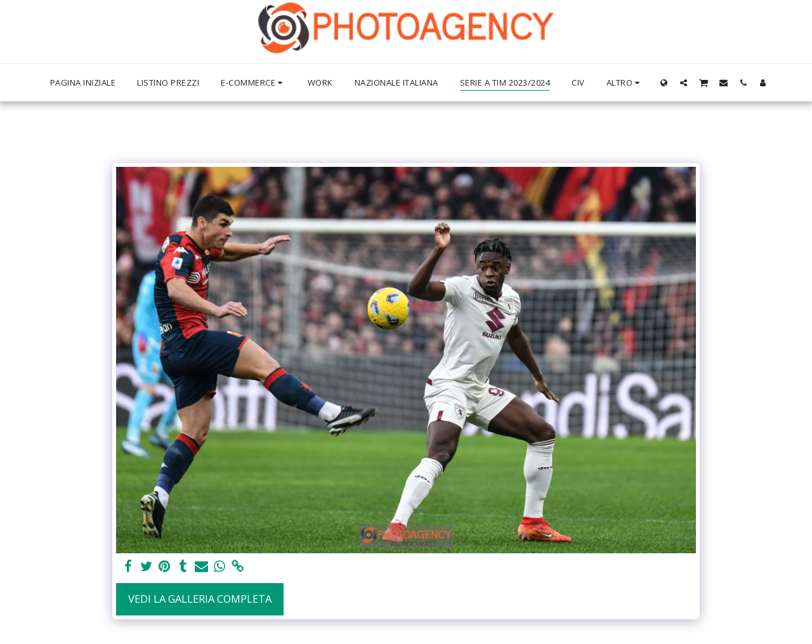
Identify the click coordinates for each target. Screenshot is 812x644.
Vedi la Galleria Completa (200, 599)
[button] (684, 82)
